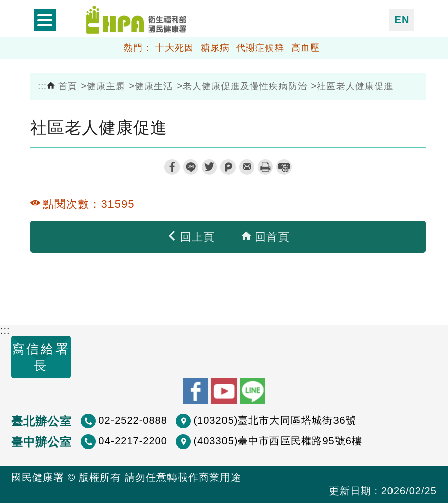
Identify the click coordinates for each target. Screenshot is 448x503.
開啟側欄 (45, 20)
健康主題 (106, 86)
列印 (265, 167)
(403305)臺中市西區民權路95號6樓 (277, 441)
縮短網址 (284, 167)
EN (402, 20)
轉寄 (247, 167)
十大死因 (175, 48)
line (191, 167)
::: (42, 86)
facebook (172, 167)
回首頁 (265, 237)
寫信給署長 (41, 357)
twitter (209, 167)
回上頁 (191, 237)
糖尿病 (215, 48)
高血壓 (305, 48)
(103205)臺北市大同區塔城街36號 (274, 420)
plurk (228, 167)
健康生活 (154, 86)
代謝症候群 (260, 48)
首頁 (62, 86)
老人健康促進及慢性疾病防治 (245, 86)
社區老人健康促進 (355, 86)
